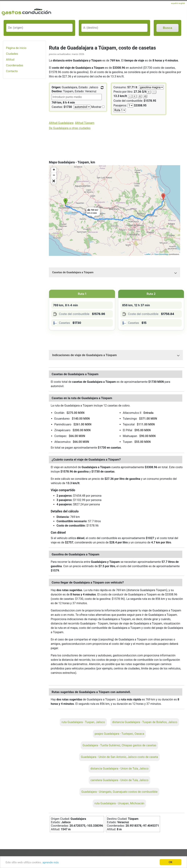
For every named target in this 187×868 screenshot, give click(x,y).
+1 (145, 96)
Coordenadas (15, 65)
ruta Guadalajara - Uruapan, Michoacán (119, 803)
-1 (140, 96)
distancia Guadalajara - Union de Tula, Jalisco (119, 769)
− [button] (54, 176)
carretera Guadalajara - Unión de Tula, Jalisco (119, 780)
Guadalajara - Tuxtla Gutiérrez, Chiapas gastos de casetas (119, 745)
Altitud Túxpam (85, 123)
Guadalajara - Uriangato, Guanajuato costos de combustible (119, 792)
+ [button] (54, 170)
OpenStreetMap (161, 254)
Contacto (12, 71)
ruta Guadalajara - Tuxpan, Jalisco (83, 722)
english (182, 3)
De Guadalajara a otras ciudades (70, 128)
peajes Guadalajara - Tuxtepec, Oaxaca (119, 734)
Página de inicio (16, 48)
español (175, 3)
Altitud (10, 60)
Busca (168, 28)
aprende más (51, 862)
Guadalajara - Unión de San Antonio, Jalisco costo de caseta (119, 757)
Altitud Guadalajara (61, 123)
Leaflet (147, 254)
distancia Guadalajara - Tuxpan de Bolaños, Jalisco (145, 722)
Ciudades (12, 54)
